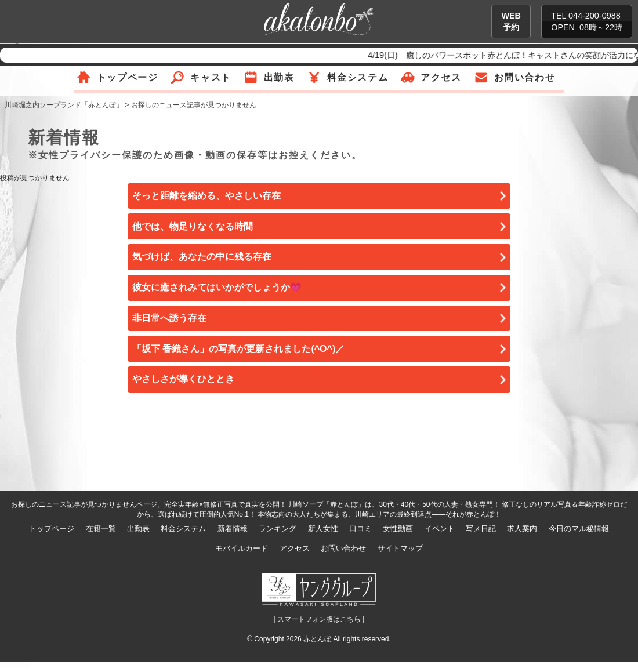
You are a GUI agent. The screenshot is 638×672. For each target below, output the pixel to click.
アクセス (441, 77)
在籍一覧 (101, 528)
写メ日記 (481, 528)
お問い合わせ (525, 77)
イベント (440, 528)
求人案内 (522, 528)
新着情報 (233, 528)
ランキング (278, 528)
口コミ (360, 528)
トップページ (128, 77)
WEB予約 (511, 21)
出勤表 (279, 77)
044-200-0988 (594, 16)
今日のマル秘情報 (579, 528)
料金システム (358, 77)
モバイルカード (242, 548)
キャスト (211, 77)
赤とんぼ (317, 639)
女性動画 (398, 528)
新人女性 (323, 528)
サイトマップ (400, 548)
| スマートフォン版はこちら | (319, 619)
